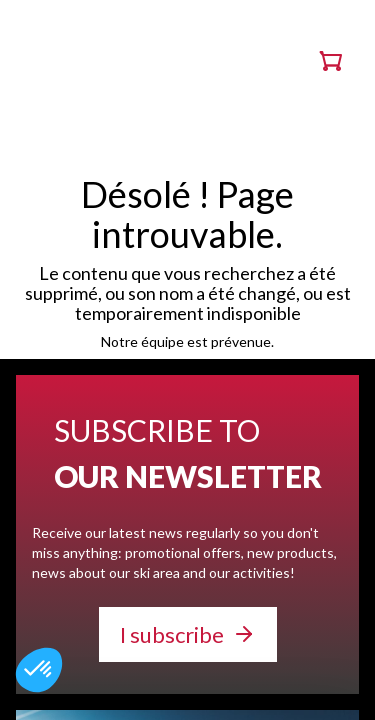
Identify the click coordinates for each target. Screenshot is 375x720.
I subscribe (172, 634)
